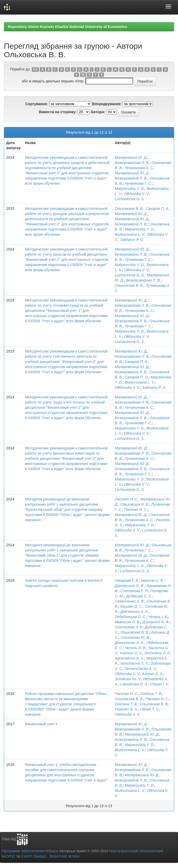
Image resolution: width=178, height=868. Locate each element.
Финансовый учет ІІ (41, 724)
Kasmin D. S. (153, 674)
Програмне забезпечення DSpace (30, 851)
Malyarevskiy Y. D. (130, 189)
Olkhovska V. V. (137, 194)
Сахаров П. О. (137, 377)
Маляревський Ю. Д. (132, 173)
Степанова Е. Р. (134, 591)
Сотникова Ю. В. (135, 637)
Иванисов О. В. (128, 622)
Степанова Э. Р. (129, 627)
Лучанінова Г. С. (138, 183)
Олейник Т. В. (126, 704)
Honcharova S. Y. (135, 663)
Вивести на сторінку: (58, 112)
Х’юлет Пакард (33, 856)
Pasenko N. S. (127, 709)
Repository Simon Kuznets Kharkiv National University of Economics (68, 27)
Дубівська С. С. (139, 596)
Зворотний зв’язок (64, 856)
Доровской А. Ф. (156, 622)
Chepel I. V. (160, 684)
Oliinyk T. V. (150, 709)
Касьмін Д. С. (131, 606)
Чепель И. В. (136, 648)
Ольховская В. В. (129, 209)
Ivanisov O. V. (131, 653)
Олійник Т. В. (151, 694)
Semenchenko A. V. (141, 669)
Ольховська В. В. (135, 504)
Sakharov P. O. (132, 240)
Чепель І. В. (158, 617)
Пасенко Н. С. (127, 499)
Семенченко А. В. (130, 601)
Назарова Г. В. (127, 580)
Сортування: (37, 104)
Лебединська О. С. (131, 617)
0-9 (35, 69)
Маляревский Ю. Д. (131, 157)
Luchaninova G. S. (130, 199)
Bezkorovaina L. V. (130, 234)
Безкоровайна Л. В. (131, 178)
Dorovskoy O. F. (157, 653)
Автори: (98, 112)
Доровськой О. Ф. (130, 586)
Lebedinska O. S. (134, 684)
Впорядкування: (107, 104)
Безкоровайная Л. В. (132, 163)
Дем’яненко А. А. (135, 612)
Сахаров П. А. (157, 209)
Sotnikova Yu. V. (128, 679)
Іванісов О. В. (152, 580)
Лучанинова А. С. (139, 168)
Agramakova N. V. (130, 658)
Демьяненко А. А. (130, 643)
